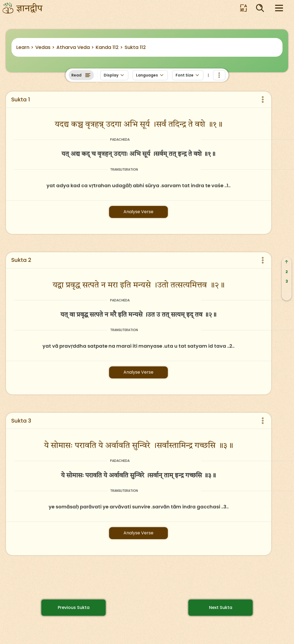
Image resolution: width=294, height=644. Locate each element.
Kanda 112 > (109, 47)
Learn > (25, 47)
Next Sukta (221, 607)
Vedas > (45, 47)
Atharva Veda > (75, 47)
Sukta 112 (135, 47)
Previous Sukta (74, 607)
